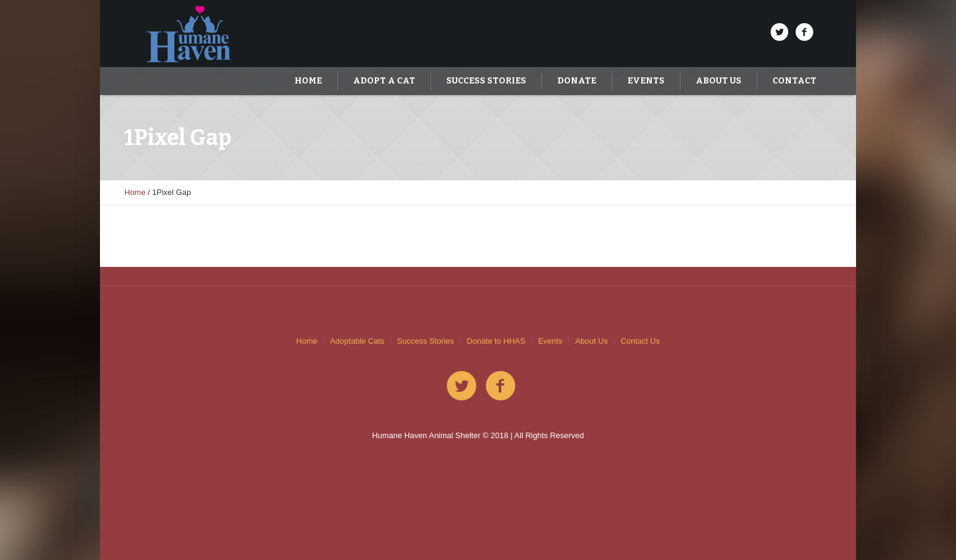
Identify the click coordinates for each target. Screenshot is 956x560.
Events (551, 341)
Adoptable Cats (357, 341)
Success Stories (425, 341)
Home (135, 192)
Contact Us (640, 341)
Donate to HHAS (496, 341)
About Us (591, 341)
